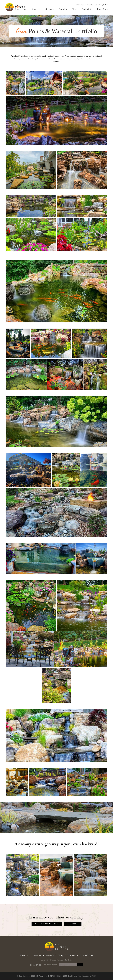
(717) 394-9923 (55, 976)
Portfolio (63, 9)
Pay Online (104, 5)
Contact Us (87, 9)
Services (49, 9)
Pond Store (102, 9)
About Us (36, 9)
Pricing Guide (80, 5)
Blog (74, 9)
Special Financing (93, 5)
